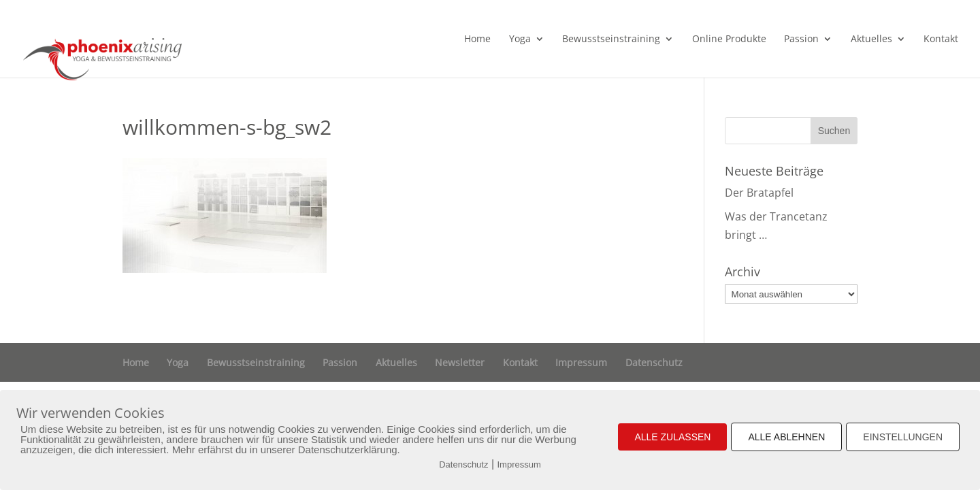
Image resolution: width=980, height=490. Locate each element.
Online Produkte (729, 39)
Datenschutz (654, 362)
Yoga (520, 39)
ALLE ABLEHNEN (786, 437)
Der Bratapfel (759, 193)
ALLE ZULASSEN (672, 437)
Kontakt (941, 39)
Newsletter (460, 362)
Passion (801, 39)
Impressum (581, 362)
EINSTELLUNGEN (903, 437)
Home (477, 39)
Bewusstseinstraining (611, 39)
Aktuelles (871, 39)
